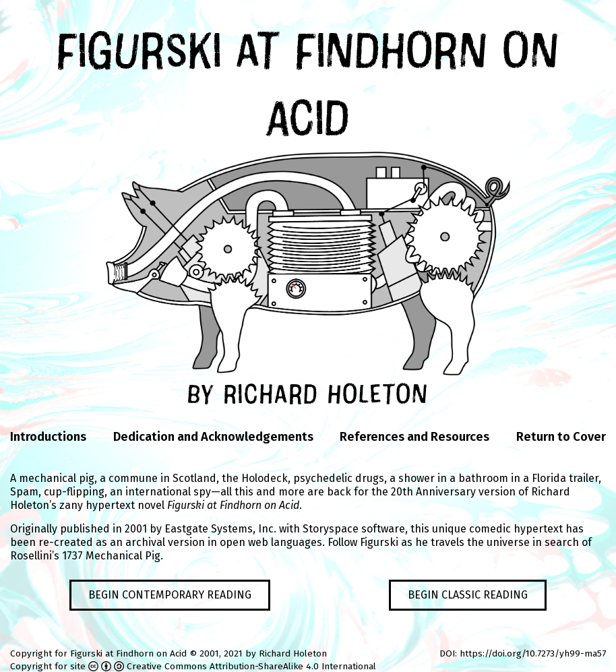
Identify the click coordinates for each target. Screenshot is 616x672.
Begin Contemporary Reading (170, 595)
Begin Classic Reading (468, 595)
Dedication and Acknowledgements (213, 437)
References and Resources (414, 437)
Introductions (48, 437)
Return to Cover (561, 437)
